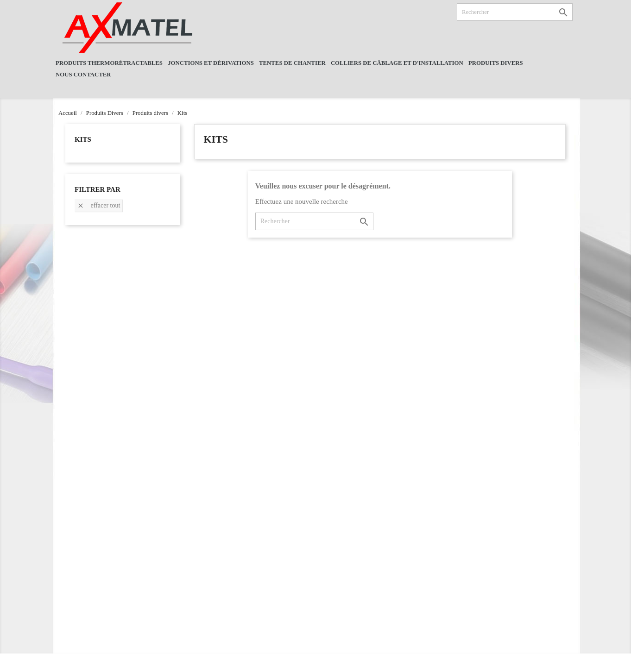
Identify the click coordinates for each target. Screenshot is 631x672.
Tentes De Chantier (292, 63)
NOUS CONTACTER (83, 75)
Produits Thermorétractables (109, 63)
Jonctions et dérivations (211, 63)
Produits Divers (496, 63)
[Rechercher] (515, 12)
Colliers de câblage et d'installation (397, 63)
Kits (83, 139)
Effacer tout (98, 206)
